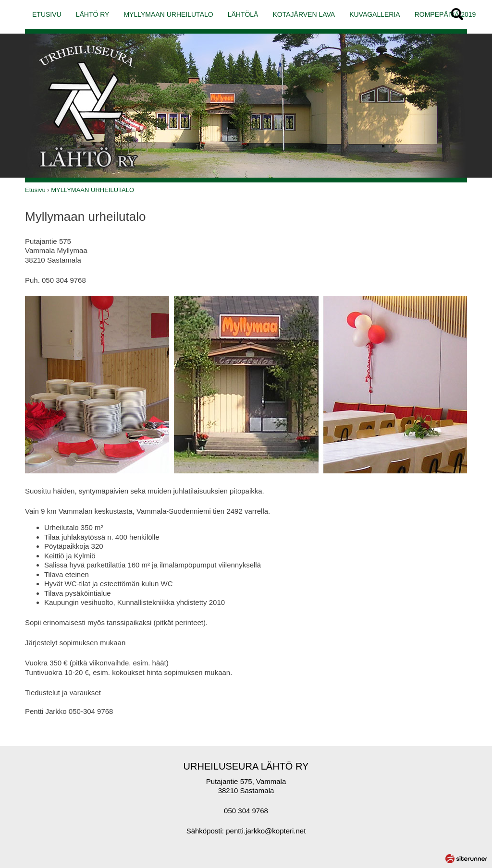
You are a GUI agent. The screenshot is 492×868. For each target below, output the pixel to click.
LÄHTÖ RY (93, 14)
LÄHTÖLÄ (243, 14)
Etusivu (35, 190)
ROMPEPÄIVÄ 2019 (445, 14)
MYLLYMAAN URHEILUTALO (168, 14)
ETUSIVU (47, 14)
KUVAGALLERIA (375, 14)
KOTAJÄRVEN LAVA (304, 14)
